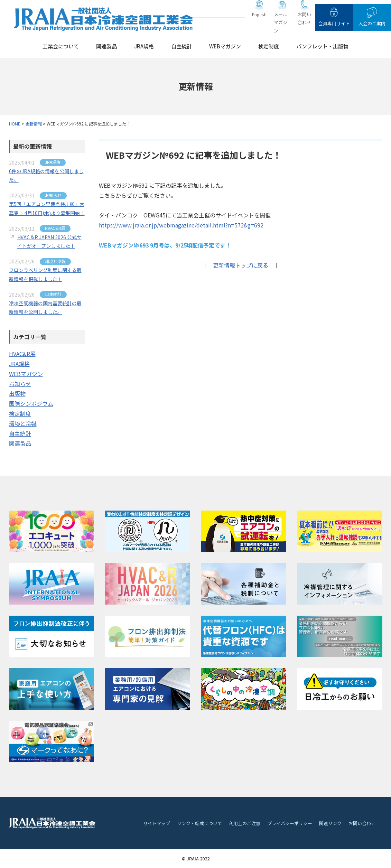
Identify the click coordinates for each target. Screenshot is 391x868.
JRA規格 (144, 46)
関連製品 (106, 46)
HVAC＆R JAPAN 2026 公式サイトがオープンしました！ (49, 241)
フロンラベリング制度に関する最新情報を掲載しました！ (45, 274)
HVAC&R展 (22, 354)
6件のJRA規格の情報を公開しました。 (46, 175)
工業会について (61, 46)
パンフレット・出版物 (322, 46)
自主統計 (181, 46)
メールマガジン (281, 22)
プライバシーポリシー (290, 823)
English (259, 14)
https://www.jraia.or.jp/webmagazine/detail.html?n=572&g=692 (181, 225)
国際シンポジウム (31, 403)
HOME (15, 124)
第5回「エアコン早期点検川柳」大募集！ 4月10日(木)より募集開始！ (47, 208)
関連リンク (330, 823)
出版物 (17, 393)
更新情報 (34, 124)
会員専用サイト (334, 23)
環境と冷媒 (23, 423)
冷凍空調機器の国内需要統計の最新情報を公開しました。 (45, 307)
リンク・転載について (199, 823)
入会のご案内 (372, 23)
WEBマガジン (225, 46)
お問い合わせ (304, 18)
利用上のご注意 (245, 823)
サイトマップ (157, 823)
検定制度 (269, 46)
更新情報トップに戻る (241, 265)
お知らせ (20, 384)
